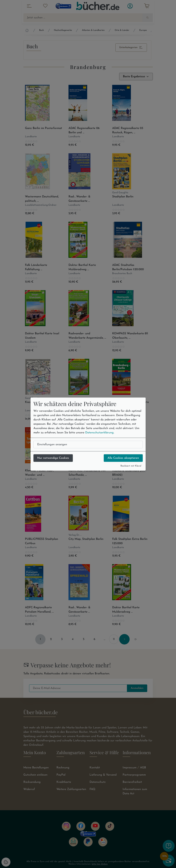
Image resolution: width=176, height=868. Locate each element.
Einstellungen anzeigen (52, 445)
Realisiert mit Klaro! (131, 466)
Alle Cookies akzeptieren (123, 458)
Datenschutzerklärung (99, 433)
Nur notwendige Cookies (53, 458)
